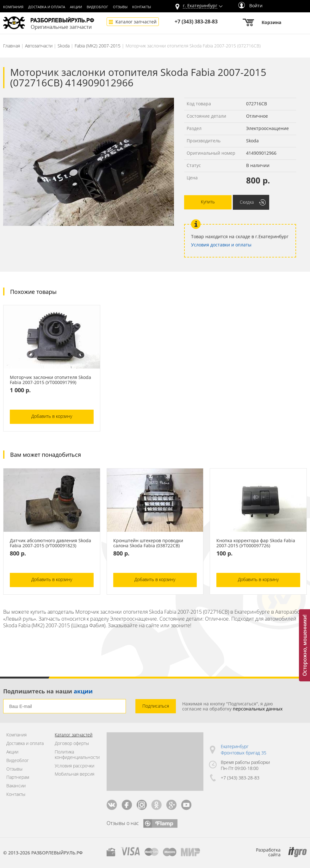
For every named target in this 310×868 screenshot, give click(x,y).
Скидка (247, 202)
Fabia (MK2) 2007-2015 (98, 46)
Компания (13, 7)
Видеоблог (97, 7)
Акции (76, 7)
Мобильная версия (74, 774)
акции (83, 691)
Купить (208, 202)
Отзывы (120, 7)
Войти (250, 6)
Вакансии (16, 786)
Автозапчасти (39, 46)
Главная (12, 46)
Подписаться (156, 706)
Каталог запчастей (136, 22)
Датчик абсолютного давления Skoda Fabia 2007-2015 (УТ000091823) (50, 543)
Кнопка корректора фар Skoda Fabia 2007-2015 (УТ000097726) (256, 543)
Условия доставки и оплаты (221, 245)
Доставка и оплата (47, 7)
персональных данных (258, 709)
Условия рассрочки (74, 766)
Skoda (64, 46)
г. (200, 6)
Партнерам (18, 777)
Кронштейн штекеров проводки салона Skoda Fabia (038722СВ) (148, 543)
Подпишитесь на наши (48, 691)
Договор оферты (72, 744)
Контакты (142, 7)
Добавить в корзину (52, 416)
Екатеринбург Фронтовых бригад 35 (244, 750)
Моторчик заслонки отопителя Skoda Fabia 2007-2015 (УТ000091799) (50, 380)
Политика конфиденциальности (76, 755)
